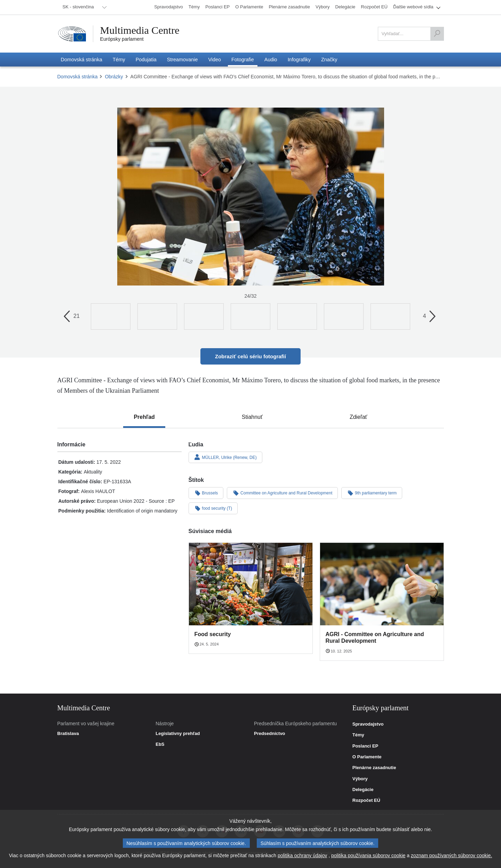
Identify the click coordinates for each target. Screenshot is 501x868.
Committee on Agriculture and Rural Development (282, 493)
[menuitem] (83, 7)
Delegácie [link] (363, 790)
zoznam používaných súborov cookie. (451, 855)
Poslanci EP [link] (365, 746)
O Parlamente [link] (367, 757)
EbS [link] (160, 744)
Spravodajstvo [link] (368, 724)
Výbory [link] (360, 779)
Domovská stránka (78, 77)
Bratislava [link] (68, 734)
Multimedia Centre (140, 30)
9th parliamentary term (372, 493)
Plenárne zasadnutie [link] (374, 768)
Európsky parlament (122, 39)
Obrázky (114, 77)
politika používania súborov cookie (368, 855)
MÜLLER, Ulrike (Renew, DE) (225, 457)
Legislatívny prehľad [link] (178, 734)
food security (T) (213, 508)
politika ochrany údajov (302, 855)
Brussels (206, 493)
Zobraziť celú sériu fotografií (250, 356)
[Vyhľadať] (437, 34)
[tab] (144, 417)
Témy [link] (358, 735)
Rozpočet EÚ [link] (366, 800)
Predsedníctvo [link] (270, 734)
